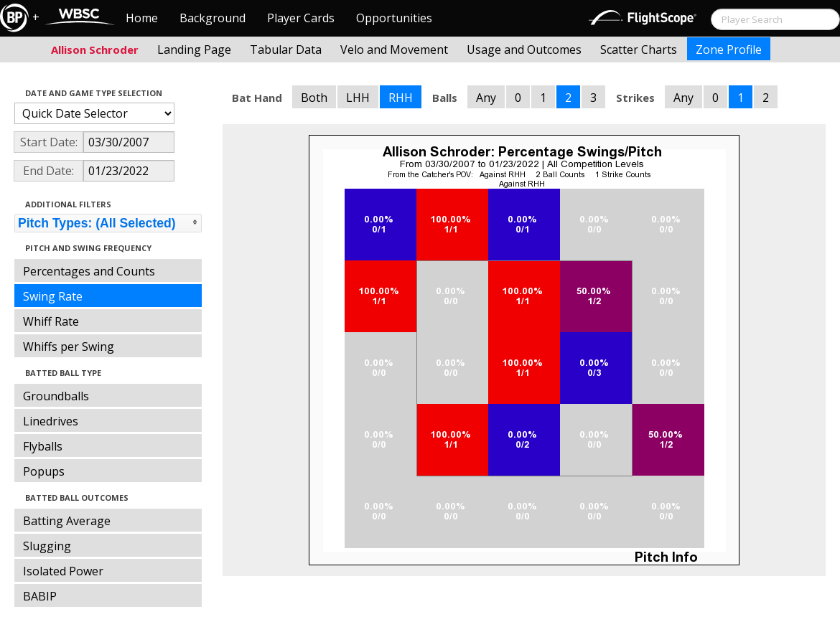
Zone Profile (729, 50)
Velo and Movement (394, 50)
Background (213, 18)
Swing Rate (53, 296)
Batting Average (67, 521)
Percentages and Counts (89, 271)
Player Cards (301, 18)
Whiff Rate (51, 321)
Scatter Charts (639, 50)
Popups (44, 471)
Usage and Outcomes (524, 50)
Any (486, 98)
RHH (401, 98)
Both (314, 98)
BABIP (40, 596)
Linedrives (51, 421)
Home (142, 18)
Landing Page (194, 50)
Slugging (47, 546)
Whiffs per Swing (69, 347)
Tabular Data (286, 50)
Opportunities (394, 18)
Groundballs (56, 396)
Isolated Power (63, 571)
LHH (358, 98)
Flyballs (43, 446)
